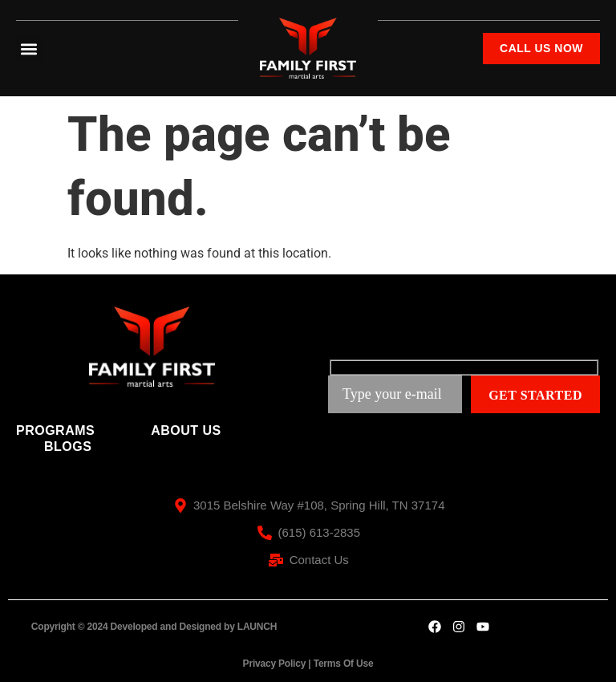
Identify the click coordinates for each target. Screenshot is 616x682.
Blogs (68, 447)
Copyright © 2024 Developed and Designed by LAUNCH (154, 627)
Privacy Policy (275, 664)
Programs (55, 430)
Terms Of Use (344, 664)
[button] (29, 49)
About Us (186, 430)
